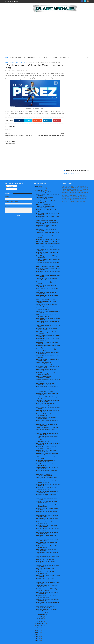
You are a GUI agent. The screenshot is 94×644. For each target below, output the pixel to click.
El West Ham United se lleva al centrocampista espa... (46, 458)
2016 (37, 627)
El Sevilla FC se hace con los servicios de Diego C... (45, 603)
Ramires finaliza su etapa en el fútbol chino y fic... (48, 441)
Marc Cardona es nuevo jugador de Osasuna (46, 279)
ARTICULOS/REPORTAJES (30, 57)
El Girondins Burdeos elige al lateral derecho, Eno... (48, 543)
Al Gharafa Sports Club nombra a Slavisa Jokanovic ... (46, 415)
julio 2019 (40, 185)
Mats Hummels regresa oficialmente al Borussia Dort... (48, 367)
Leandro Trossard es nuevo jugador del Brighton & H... (48, 257)
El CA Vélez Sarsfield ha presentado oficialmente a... (47, 339)
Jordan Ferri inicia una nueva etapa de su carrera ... (48, 309)
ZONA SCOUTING (54, 57)
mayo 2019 (40, 614)
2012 (37, 635)
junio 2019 (40, 187)
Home (7, 57)
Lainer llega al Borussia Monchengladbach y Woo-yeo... (46, 360)
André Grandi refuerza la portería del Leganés (48, 230)
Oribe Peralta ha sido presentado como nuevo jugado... (48, 343)
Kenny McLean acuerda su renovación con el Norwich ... (48, 404)
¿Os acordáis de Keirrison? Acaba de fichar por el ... (47, 434)
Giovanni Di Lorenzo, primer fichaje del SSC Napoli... (47, 536)
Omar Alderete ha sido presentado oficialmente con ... (46, 566)
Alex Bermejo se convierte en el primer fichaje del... (48, 482)
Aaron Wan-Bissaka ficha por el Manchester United (46, 195)
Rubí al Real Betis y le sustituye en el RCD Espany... (48, 540)
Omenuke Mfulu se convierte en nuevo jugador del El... (47, 391)
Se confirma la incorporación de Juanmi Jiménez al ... (48, 461)
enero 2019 (40, 622)
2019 (37, 183)
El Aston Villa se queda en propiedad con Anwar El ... (48, 506)
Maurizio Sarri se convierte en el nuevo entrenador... (47, 421)
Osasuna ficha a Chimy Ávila (45, 244)
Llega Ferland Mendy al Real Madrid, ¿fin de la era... (47, 465)
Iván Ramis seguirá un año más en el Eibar (47, 550)
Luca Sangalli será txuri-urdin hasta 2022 (48, 553)
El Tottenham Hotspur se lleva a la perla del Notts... (47, 529)
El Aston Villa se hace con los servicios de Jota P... (46, 559)
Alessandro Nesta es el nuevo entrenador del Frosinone (45, 387)
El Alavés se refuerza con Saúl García (48, 236)
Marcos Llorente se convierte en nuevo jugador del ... (48, 333)
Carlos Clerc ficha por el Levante (47, 238)
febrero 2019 (41, 620)
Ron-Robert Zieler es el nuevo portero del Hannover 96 (48, 411)
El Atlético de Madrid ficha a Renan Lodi (47, 207)
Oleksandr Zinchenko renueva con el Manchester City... (47, 312)
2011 (37, 637)
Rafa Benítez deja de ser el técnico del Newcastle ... (47, 293)
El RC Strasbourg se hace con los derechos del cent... (46, 593)
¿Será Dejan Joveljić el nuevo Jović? (48, 424)
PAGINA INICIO (9, 1)
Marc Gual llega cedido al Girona (46, 201)
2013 (37, 633)
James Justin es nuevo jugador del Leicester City (47, 204)
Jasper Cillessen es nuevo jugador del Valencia (48, 246)
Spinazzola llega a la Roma (45, 189)
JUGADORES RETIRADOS (16, 57)
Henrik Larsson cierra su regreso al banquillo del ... (47, 418)
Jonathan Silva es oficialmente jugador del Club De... (48, 579)
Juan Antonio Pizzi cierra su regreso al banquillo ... (48, 610)
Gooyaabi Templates (33, 642)
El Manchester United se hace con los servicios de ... (48, 519)
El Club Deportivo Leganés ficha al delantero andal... (47, 512)
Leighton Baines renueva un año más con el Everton (48, 353)
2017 (37, 625)
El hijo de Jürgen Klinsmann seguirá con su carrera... (47, 384)
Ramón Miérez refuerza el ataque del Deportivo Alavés (47, 451)
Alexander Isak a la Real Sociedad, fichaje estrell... (47, 478)
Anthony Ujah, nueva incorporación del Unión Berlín (48, 319)
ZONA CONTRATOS (43, 57)
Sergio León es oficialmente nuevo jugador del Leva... (47, 475)
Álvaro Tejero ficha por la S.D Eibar (48, 263)
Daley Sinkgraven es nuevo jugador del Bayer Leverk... (48, 408)
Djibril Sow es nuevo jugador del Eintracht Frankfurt (46, 223)
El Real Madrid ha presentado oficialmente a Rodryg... (45, 380)
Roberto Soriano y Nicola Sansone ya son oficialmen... (47, 547)
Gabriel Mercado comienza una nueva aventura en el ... (47, 437)
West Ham (23, 62)
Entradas (10, 183)
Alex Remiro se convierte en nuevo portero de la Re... (47, 499)
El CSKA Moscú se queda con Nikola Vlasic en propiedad (47, 370)
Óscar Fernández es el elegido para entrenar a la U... (47, 430)
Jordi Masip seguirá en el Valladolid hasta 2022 (48, 198)
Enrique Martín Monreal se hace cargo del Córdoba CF (48, 336)
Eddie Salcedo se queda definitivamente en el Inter (48, 329)
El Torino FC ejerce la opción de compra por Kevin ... (46, 326)
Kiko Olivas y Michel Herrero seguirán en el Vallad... (48, 266)
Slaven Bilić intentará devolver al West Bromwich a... (47, 468)
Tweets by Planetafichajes (72, 66)
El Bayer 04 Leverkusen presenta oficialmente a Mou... (46, 444)
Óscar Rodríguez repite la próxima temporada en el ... (47, 607)
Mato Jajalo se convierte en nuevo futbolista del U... (47, 485)
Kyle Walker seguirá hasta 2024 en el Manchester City (48, 363)
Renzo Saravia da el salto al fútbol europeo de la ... (47, 516)
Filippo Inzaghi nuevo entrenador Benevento (46, 298)
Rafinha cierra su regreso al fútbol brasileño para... (47, 509)
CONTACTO (17, 1)
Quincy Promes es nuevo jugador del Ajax (47, 286)
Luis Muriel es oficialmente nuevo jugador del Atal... (47, 305)
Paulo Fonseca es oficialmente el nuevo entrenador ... (48, 495)
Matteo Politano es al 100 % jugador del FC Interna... (47, 346)
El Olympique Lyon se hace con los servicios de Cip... (47, 447)
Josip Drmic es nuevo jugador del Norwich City (46, 289)
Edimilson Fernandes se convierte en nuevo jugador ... (47, 590)
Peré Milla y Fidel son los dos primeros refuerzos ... (46, 427)
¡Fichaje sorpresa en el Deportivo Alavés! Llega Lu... (47, 583)
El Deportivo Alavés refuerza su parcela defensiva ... (46, 492)
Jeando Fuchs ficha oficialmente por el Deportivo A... (48, 394)
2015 (37, 629)
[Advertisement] (17, 30)
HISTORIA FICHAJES (65, 57)
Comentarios (11, 186)
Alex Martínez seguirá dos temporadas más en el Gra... (48, 260)
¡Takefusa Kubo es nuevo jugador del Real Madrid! (47, 454)
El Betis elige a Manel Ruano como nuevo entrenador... (47, 523)
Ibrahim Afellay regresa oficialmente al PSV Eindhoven (48, 398)
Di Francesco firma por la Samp (46, 296)
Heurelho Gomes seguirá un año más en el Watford (48, 191)
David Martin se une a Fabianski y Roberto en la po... (47, 586)
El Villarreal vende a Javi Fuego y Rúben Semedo (47, 250)
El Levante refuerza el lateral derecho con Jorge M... (48, 214)
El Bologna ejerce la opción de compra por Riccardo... (48, 316)
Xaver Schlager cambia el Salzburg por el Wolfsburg (48, 253)
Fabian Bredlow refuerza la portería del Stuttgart (47, 302)
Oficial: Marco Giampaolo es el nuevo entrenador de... (48, 350)
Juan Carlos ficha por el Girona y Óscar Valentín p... (47, 276)
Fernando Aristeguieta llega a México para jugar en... (48, 562)
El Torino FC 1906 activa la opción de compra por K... (48, 526)
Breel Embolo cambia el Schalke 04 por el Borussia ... (48, 211)
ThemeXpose (15, 642)
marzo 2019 (40, 618)
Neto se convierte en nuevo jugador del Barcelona (48, 241)
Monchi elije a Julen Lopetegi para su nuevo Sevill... (48, 573)
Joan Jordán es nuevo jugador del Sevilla (46, 233)
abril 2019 (40, 616)
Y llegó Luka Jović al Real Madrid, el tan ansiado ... (48, 569)
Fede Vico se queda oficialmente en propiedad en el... (47, 488)
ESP (17, 62)
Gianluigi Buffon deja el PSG (45, 556)
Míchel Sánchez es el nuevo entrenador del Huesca (48, 600)
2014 (37, 631)
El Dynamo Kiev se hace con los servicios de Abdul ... (46, 576)
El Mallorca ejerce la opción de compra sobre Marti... (48, 269)
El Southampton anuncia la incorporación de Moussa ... (45, 471)
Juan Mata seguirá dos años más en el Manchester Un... (48, 357)
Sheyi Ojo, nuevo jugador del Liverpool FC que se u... (45, 374)
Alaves (12, 62)
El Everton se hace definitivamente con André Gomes (48, 272)
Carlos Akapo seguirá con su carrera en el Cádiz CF (48, 322)
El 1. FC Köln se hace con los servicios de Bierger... (45, 401)
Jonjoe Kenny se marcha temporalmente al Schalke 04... (48, 502)
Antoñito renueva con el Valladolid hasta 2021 (47, 220)
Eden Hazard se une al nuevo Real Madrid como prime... (46, 533)
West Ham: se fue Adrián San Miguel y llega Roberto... (48, 597)
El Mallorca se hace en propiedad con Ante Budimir (48, 226)
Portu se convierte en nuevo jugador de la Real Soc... (48, 377)
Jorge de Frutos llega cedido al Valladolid (46, 283)
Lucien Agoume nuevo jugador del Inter (48, 217)
